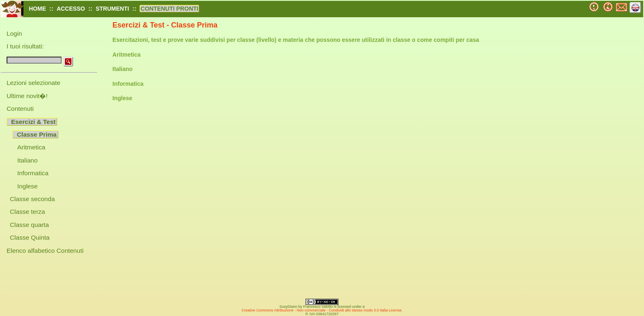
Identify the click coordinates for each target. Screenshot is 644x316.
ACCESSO (71, 9)
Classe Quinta (30, 237)
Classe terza (28, 212)
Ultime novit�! (27, 96)
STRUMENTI (112, 9)
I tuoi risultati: (25, 46)
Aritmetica (31, 147)
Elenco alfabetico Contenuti (45, 251)
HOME (37, 9)
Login (14, 33)
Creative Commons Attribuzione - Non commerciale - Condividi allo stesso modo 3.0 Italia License (322, 310)
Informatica (33, 173)
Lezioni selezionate (33, 83)
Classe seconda (32, 199)
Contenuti (20, 109)
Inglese (28, 186)
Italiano (28, 160)
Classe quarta (29, 225)
